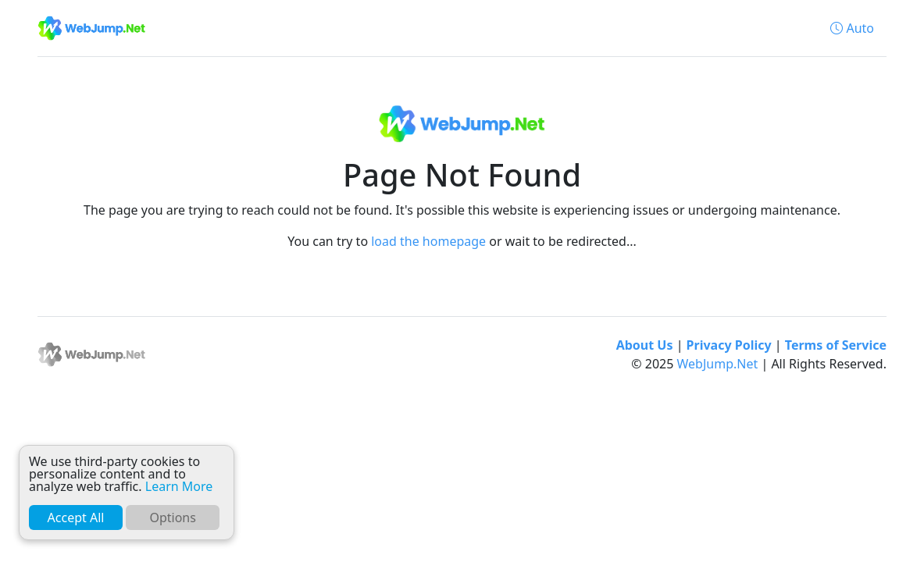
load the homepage (428, 241)
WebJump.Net (718, 364)
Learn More (179, 486)
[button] (852, 28)
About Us (645, 345)
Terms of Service (836, 345)
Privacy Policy (729, 345)
